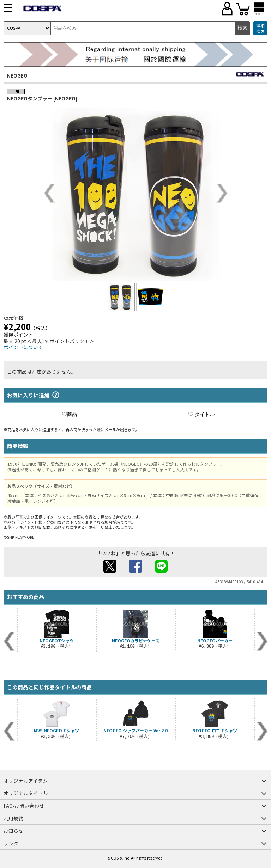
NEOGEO (17, 75)
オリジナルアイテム (26, 781)
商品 (70, 414)
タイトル (201, 414)
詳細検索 (260, 28)
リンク (11, 843)
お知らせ (13, 831)
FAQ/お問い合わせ (24, 806)
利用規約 (13, 818)
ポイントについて (23, 347)
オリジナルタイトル (26, 793)
